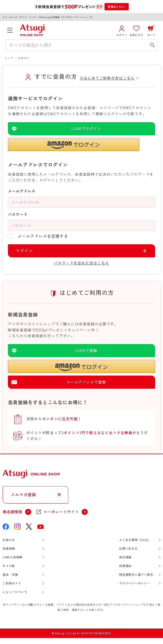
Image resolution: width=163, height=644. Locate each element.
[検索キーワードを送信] (152, 45)
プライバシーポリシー (135, 583)
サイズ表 (9, 566)
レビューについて (15, 592)
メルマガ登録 (23, 495)
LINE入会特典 (12, 557)
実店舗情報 (12, 512)
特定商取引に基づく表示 (136, 575)
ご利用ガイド (12, 583)
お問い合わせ (128, 549)
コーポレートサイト (61, 512)
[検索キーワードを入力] (78, 45)
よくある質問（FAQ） (135, 540)
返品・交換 (10, 575)
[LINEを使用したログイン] (81, 129)
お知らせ (9, 540)
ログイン (24, 251)
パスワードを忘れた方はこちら (81, 263)
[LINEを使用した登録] (81, 351)
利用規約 (125, 566)
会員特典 (9, 549)
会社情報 (125, 557)
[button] (74, 144)
